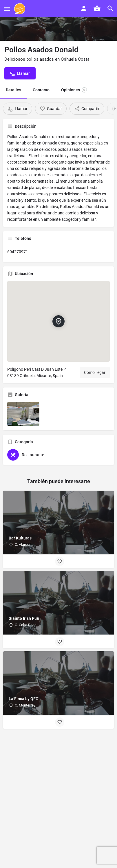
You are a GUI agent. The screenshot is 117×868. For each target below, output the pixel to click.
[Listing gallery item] (23, 414)
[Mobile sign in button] (84, 8)
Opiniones (74, 90)
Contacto (41, 90)
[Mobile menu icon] (7, 9)
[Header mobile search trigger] (110, 8)
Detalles (13, 90)
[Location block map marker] (58, 321)
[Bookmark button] (60, 561)
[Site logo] (20, 9)
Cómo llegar (95, 372)
